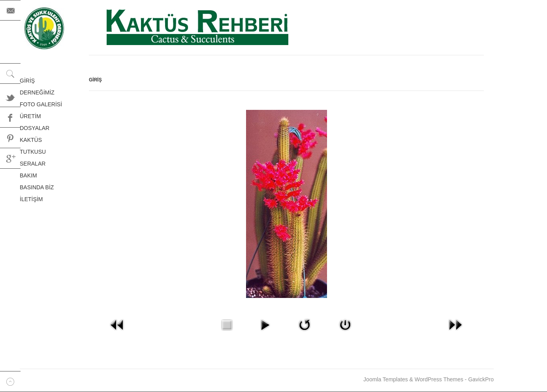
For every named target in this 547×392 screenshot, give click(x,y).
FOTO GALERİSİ (41, 104)
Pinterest (10, 138)
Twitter (10, 97)
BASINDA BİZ (37, 187)
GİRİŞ (27, 81)
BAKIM (28, 175)
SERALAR (33, 164)
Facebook (10, 117)
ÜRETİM (30, 116)
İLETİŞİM (31, 199)
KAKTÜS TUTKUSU (33, 146)
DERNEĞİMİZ (37, 92)
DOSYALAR (35, 128)
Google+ (10, 158)
